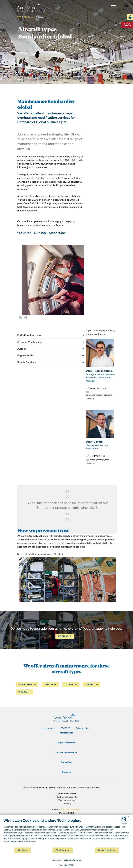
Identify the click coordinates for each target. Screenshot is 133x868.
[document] (66, 833)
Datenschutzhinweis (73, 860)
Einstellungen (63, 850)
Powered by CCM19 (67, 865)
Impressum (57, 860)
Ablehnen (23, 850)
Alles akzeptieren (107, 850)
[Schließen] (129, 817)
